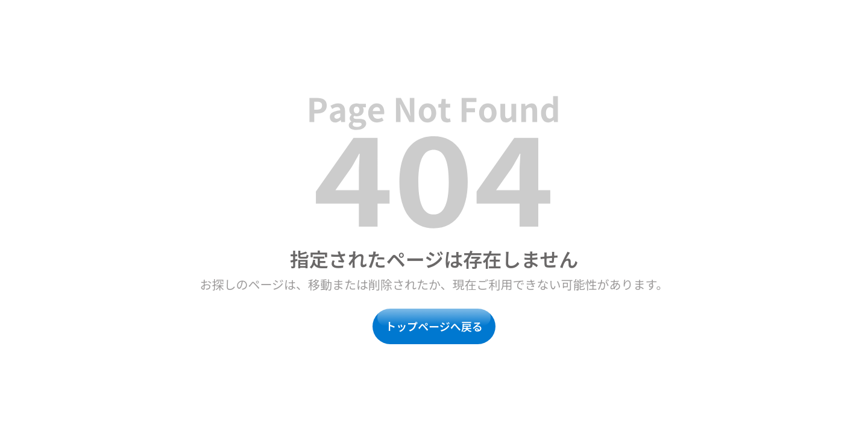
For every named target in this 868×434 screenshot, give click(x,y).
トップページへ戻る (434, 326)
